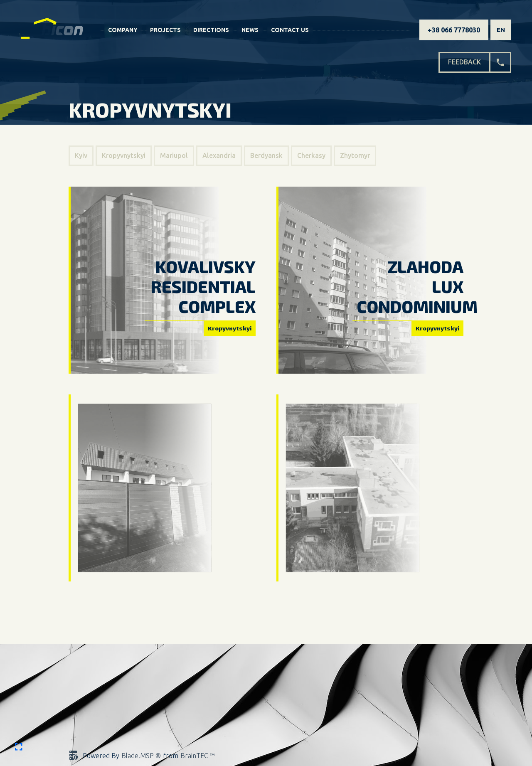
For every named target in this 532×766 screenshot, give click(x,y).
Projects (165, 30)
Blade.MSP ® (141, 756)
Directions (211, 30)
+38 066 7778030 (454, 30)
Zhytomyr (355, 155)
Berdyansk (266, 155)
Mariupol (174, 155)
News (250, 30)
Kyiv (81, 155)
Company (123, 30)
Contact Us (290, 30)
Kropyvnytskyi (124, 155)
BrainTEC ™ (197, 756)
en (501, 30)
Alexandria (219, 155)
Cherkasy (311, 155)
